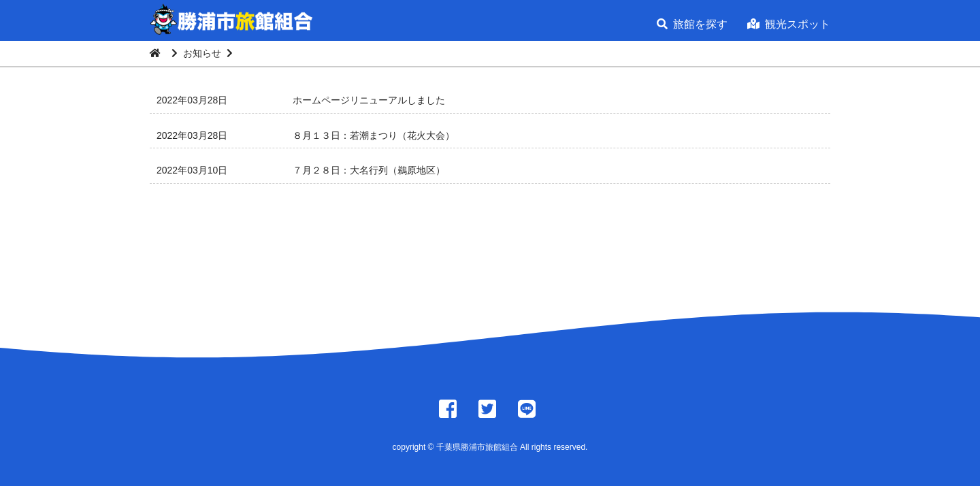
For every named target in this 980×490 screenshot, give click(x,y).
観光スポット (789, 24)
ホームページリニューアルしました (369, 100)
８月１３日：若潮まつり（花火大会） (374, 135)
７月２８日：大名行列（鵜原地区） (369, 170)
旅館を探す (692, 24)
